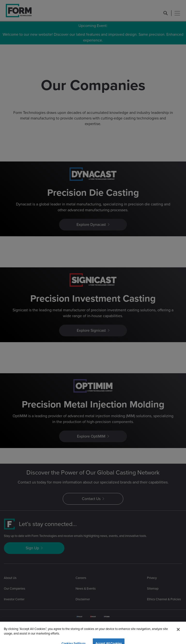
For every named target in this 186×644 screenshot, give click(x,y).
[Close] (178, 636)
